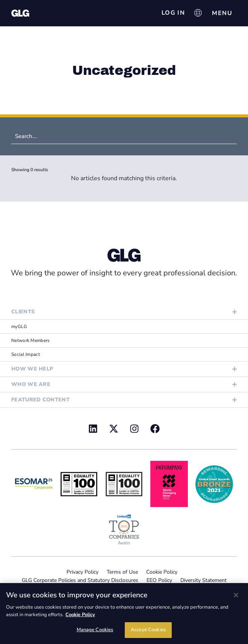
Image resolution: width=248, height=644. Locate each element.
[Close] (236, 595)
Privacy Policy (82, 572)
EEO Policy (159, 580)
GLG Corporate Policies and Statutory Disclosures (80, 580)
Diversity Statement (203, 580)
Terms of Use (122, 572)
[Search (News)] (124, 136)
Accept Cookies (148, 630)
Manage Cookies (95, 630)
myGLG (19, 327)
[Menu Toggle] (222, 13)
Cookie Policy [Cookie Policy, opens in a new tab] (80, 615)
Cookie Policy (162, 572)
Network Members (31, 340)
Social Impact (26, 354)
